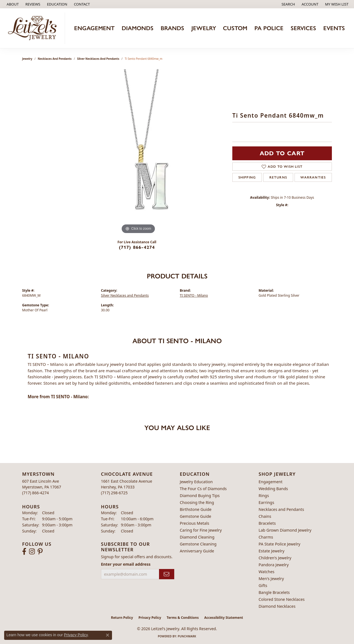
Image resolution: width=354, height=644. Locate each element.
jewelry (27, 59)
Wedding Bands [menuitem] (273, 489)
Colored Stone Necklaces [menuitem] (282, 599)
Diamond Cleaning (197, 537)
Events (334, 28)
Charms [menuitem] (266, 537)
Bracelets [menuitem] (267, 523)
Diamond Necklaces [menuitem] (277, 606)
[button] (57, 4)
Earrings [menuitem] (266, 502)
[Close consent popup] (108, 635)
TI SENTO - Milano (194, 295)
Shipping (247, 177)
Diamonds (138, 28)
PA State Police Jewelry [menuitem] (279, 544)
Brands (172, 28)
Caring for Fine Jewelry (201, 530)
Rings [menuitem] (264, 496)
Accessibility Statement (223, 618)
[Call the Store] (36, 493)
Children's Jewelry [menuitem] (275, 558)
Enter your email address (126, 564)
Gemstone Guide (196, 516)
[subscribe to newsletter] (167, 574)
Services (303, 28)
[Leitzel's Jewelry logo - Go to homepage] (34, 28)
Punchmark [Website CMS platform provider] (187, 636)
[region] (138, 152)
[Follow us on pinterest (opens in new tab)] (40, 552)
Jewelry (204, 28)
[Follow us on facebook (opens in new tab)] (24, 552)
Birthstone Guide (196, 509)
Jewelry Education (196, 482)
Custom (235, 28)
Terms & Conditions (183, 618)
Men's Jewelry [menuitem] (271, 579)
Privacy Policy (150, 618)
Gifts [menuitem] (263, 585)
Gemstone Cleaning (198, 544)
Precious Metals (194, 523)
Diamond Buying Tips (200, 496)
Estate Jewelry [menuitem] (271, 551)
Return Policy (122, 618)
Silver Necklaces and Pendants (98, 59)
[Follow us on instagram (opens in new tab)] (32, 552)
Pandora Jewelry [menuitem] (274, 565)
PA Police (269, 28)
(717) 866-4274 (137, 247)
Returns (278, 177)
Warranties (313, 177)
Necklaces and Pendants (55, 59)
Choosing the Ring (197, 502)
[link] (12, 4)
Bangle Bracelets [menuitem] (274, 592)
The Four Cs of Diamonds (203, 489)
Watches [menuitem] (266, 572)
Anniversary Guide (197, 551)
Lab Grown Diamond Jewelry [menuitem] (285, 530)
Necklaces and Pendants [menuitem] (281, 509)
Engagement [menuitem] (270, 482)
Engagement (94, 28)
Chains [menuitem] (265, 516)
